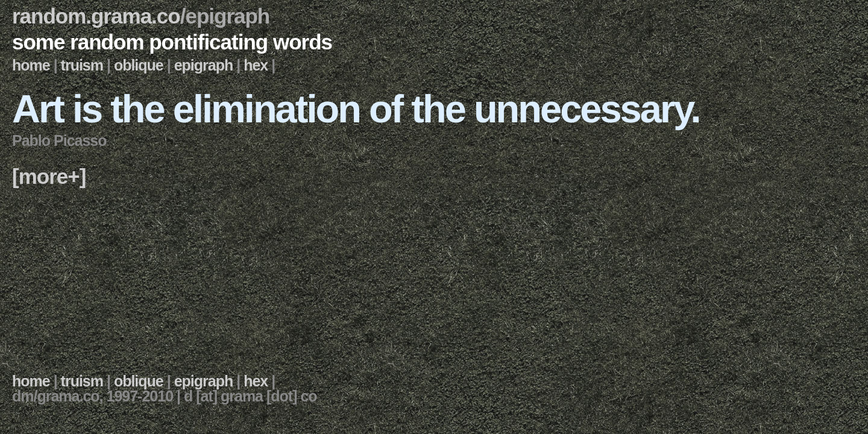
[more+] (49, 176)
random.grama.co (96, 16)
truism (82, 65)
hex (256, 65)
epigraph (204, 65)
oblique (139, 65)
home (31, 65)
